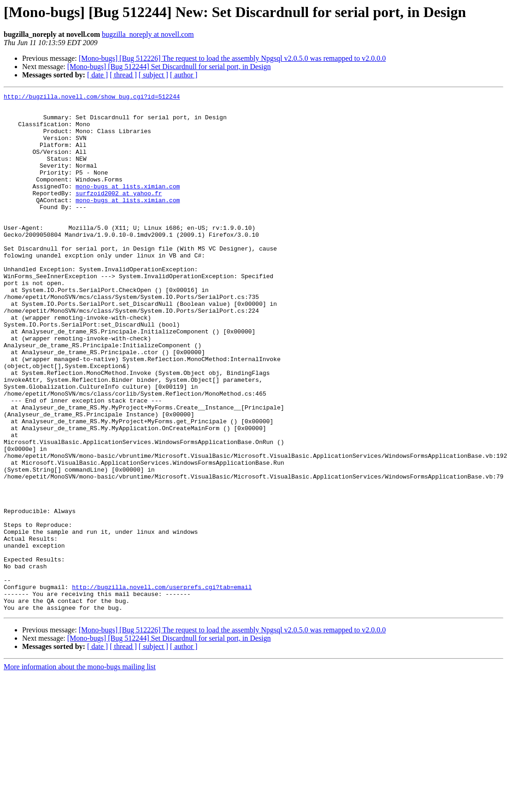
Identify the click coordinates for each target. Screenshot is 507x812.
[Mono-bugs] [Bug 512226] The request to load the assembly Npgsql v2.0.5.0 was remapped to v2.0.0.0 (232, 58)
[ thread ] (123, 75)
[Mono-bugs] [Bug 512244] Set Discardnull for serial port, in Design (169, 67)
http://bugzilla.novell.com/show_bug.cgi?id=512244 (92, 98)
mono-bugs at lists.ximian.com (128, 205)
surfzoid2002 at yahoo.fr (119, 214)
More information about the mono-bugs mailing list (80, 770)
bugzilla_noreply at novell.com (148, 34)
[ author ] (184, 75)
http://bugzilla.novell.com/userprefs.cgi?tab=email (162, 686)
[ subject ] (153, 75)
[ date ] (97, 75)
